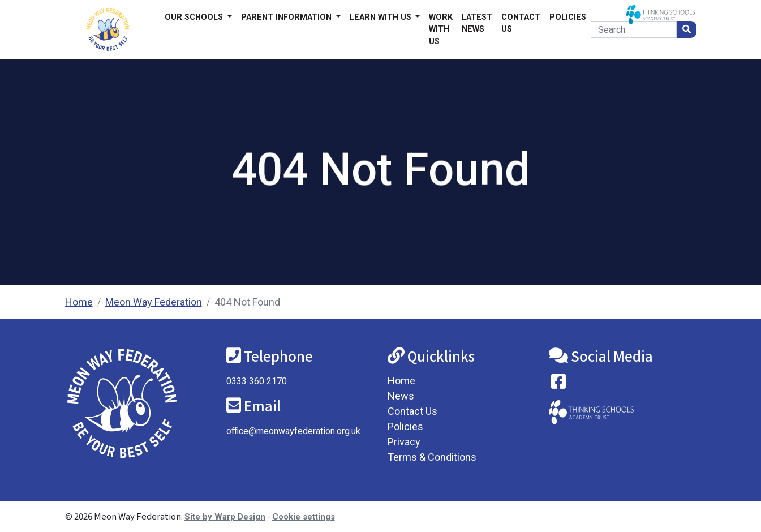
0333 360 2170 (257, 381)
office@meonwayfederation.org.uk (293, 431)
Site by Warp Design (225, 517)
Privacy (404, 442)
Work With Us (441, 29)
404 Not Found (247, 302)
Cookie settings (304, 517)
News (401, 396)
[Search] (633, 29)
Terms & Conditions (432, 457)
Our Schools (195, 17)
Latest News (477, 23)
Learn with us (382, 17)
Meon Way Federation (154, 302)
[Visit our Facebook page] (558, 384)
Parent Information (287, 17)
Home (79, 302)
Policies (568, 17)
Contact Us (521, 23)
